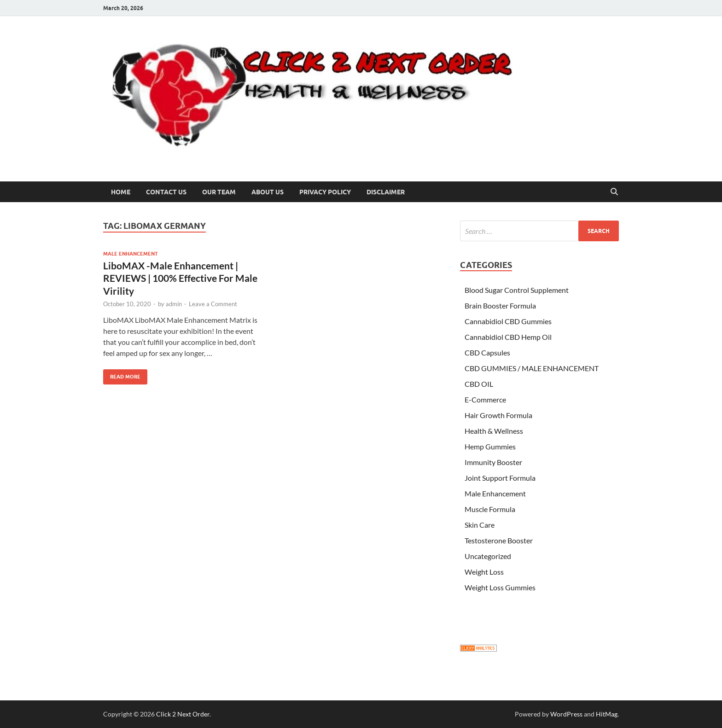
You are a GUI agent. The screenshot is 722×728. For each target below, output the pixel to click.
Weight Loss (484, 572)
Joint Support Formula (500, 478)
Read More (122, 375)
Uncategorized (488, 556)
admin (174, 304)
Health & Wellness (494, 431)
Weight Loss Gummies (500, 587)
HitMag (607, 714)
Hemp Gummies (490, 446)
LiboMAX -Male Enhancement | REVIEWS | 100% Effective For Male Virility (180, 278)
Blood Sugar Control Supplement (517, 290)
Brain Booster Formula (500, 306)
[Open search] (614, 192)
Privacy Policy (325, 192)
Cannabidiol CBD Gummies (508, 321)
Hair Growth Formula (498, 415)
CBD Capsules (487, 352)
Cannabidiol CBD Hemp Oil (508, 337)
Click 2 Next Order (183, 714)
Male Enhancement (131, 254)
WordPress (566, 714)
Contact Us (166, 192)
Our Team (219, 192)
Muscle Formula (490, 509)
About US (268, 192)
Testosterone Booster (499, 540)
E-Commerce (485, 399)
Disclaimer (386, 192)
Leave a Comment (213, 304)
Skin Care (480, 525)
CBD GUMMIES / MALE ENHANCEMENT (532, 368)
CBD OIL (479, 384)
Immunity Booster (493, 462)
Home (121, 192)
